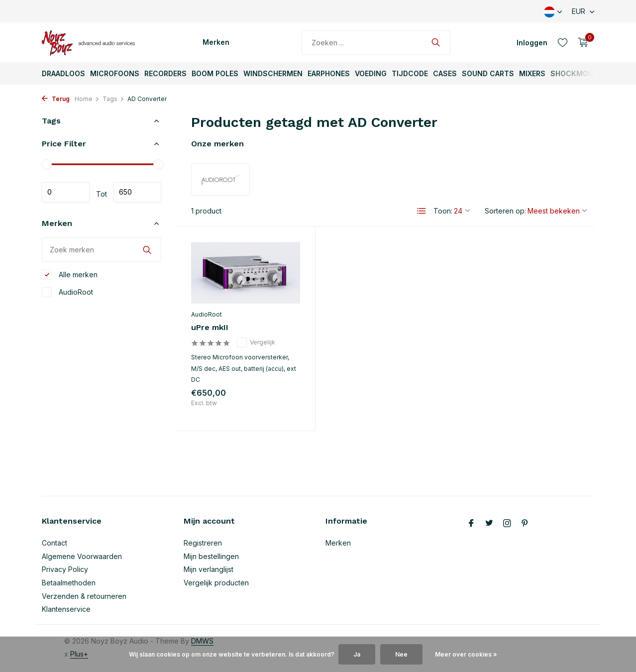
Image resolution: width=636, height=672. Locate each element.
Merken (216, 42)
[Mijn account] (532, 43)
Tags (113, 99)
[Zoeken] (376, 43)
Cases (445, 73)
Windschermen (273, 73)
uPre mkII (210, 327)
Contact (54, 543)
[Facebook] (471, 524)
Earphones (329, 73)
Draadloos (63, 73)
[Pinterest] (525, 524)
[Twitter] (489, 524)
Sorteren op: (505, 211)
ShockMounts (580, 73)
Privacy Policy (65, 569)
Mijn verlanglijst (209, 569)
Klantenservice (66, 609)
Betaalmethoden (69, 583)
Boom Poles (215, 73)
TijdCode (410, 73)
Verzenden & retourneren (84, 596)
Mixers (532, 73)
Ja (357, 654)
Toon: (443, 211)
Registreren (203, 543)
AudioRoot (67, 292)
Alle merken (70, 275)
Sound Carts (488, 73)
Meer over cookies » (466, 654)
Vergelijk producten (216, 583)
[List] (422, 211)
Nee (401, 654)
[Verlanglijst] (563, 42)
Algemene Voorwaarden (82, 556)
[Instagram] (507, 524)
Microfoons (115, 73)
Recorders (165, 73)
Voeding (371, 73)
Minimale (66, 192)
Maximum (137, 192)
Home (87, 99)
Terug (56, 99)
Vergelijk (256, 342)
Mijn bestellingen (211, 556)
